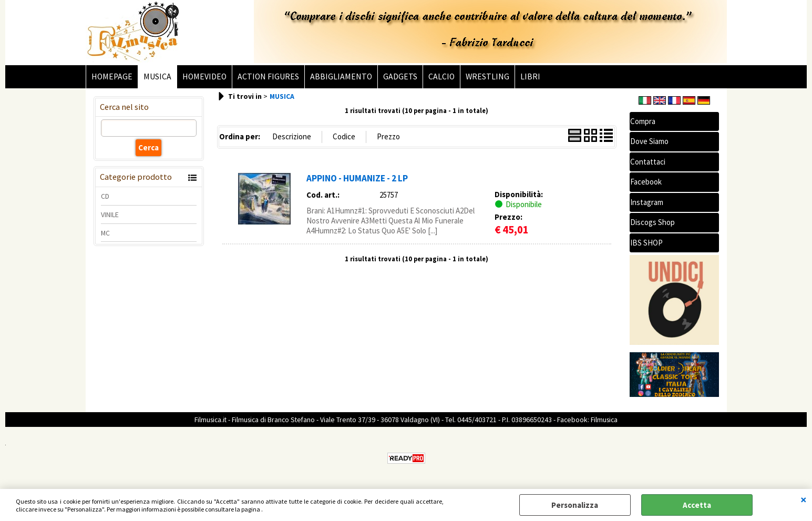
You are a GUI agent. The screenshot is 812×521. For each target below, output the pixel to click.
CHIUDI (804, 499)
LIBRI (530, 76)
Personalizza (575, 505)
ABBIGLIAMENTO (341, 76)
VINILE (110, 214)
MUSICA (157, 76)
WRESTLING (487, 76)
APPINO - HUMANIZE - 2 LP (357, 178)
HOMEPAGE (112, 76)
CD (105, 196)
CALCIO (441, 76)
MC (105, 233)
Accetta (697, 505)
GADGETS (400, 76)
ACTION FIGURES (268, 76)
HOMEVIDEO (204, 76)
